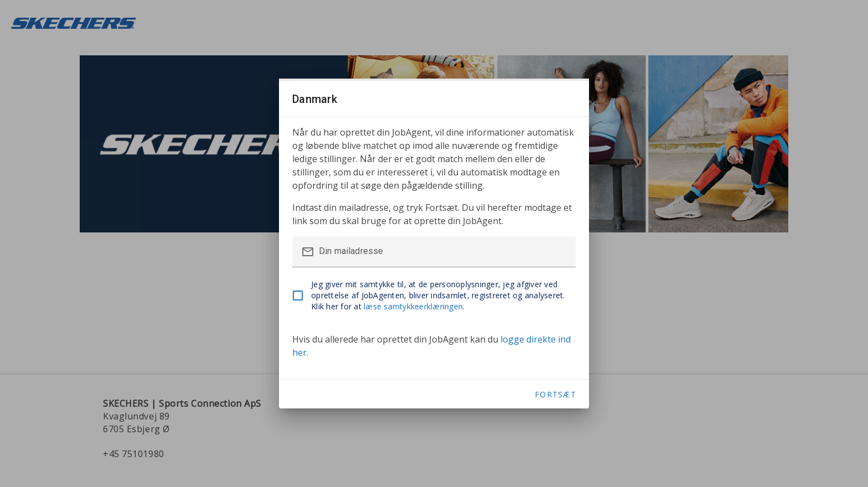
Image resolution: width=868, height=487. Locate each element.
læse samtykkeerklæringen (413, 306)
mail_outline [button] (308, 252)
